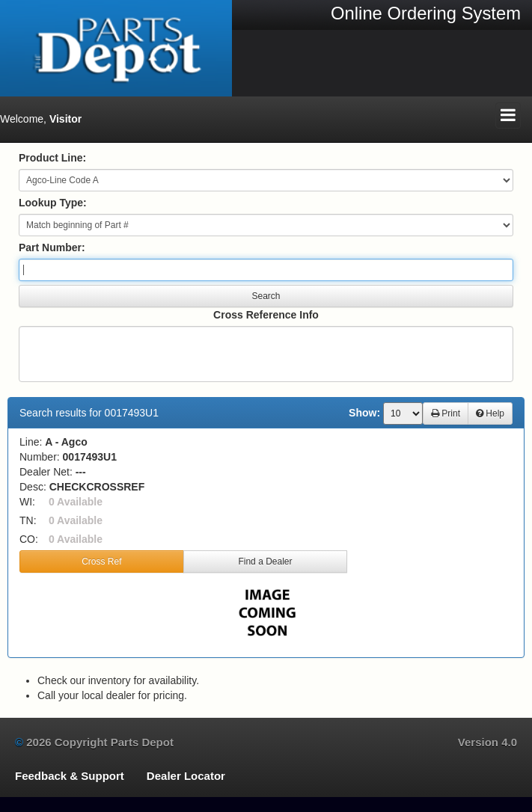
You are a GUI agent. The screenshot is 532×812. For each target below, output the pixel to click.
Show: (364, 413)
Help (490, 413)
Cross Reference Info (266, 315)
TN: (28, 520)
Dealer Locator (186, 776)
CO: (29, 539)
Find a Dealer (265, 562)
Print (446, 413)
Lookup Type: (53, 203)
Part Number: (52, 247)
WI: (27, 502)
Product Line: (52, 158)
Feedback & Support (70, 776)
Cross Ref (101, 562)
